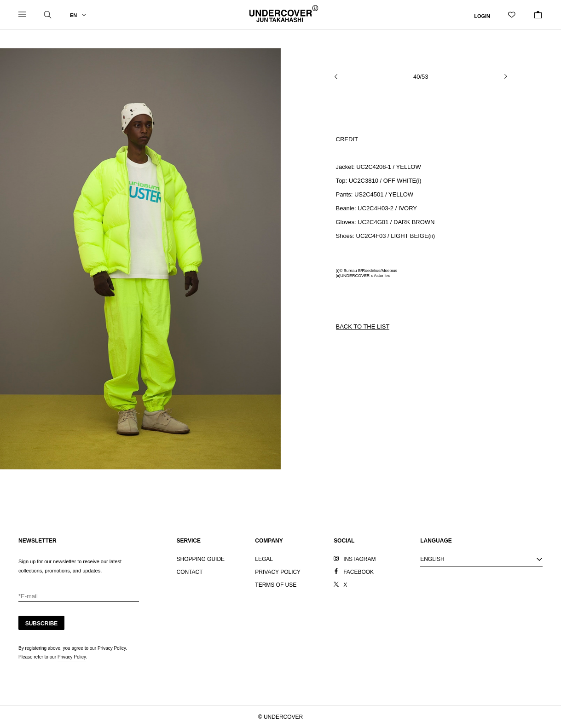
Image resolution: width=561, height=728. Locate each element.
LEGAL (264, 559)
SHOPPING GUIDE (201, 559)
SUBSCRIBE (42, 624)
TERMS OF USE (276, 585)
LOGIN (482, 16)
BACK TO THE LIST (363, 326)
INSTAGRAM (359, 559)
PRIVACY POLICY (278, 572)
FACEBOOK (359, 572)
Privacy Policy (72, 657)
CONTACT (190, 572)
